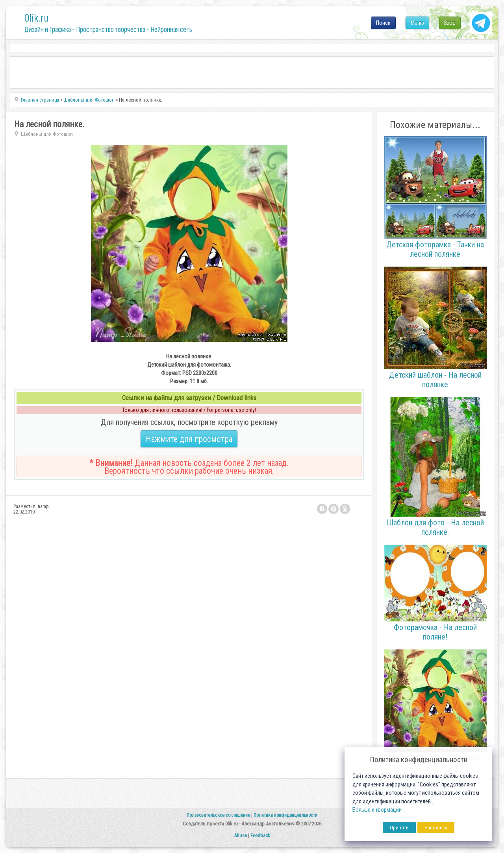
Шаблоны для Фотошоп (47, 134)
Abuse (240, 835)
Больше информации (377, 810)
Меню (417, 23)
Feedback (260, 835)
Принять (399, 828)
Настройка (436, 828)
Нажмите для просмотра (189, 439)
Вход (450, 23)
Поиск (383, 23)
